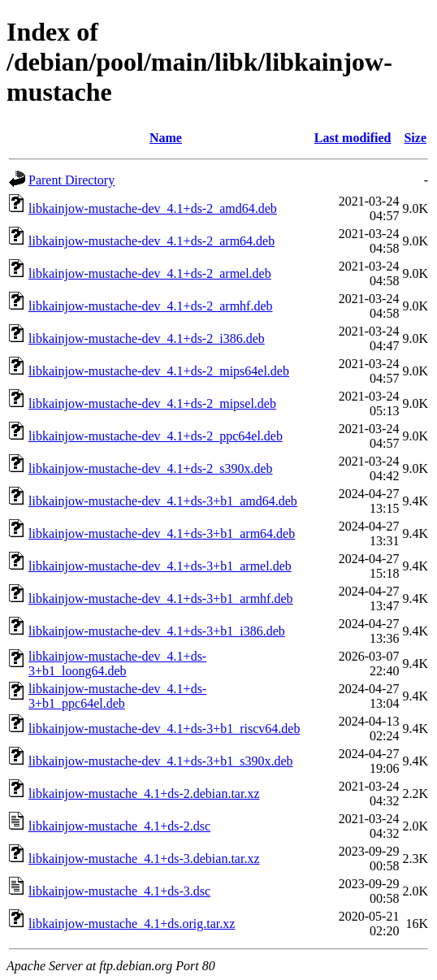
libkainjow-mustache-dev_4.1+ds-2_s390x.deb (151, 468)
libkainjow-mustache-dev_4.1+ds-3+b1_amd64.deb (163, 501)
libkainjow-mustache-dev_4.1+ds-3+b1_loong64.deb (117, 663)
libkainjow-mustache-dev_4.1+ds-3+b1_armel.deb (160, 566)
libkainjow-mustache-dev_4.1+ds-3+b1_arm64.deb (162, 533)
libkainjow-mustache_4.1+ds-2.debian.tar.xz (144, 794)
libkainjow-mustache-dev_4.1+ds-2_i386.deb (147, 338)
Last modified (353, 138)
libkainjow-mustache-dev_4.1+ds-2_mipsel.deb (152, 403)
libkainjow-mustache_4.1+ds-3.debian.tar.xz (144, 859)
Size (415, 138)
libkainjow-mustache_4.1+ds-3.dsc (119, 891)
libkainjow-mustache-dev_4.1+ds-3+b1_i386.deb (157, 631)
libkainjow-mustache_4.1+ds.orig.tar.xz (132, 924)
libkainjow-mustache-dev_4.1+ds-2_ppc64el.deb (156, 436)
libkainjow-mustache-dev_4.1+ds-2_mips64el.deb (159, 371)
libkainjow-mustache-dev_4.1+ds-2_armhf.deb (151, 306)
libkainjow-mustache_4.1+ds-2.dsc (119, 826)
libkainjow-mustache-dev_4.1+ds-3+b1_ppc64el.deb (117, 696)
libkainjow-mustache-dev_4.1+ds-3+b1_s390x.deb (161, 761)
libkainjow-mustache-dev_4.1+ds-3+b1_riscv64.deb (164, 728)
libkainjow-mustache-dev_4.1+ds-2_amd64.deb (153, 208)
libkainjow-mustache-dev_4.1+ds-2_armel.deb (150, 273)
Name (166, 138)
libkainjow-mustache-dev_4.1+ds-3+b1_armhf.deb (161, 598)
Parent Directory (71, 180)
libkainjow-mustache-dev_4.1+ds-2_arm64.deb (151, 241)
